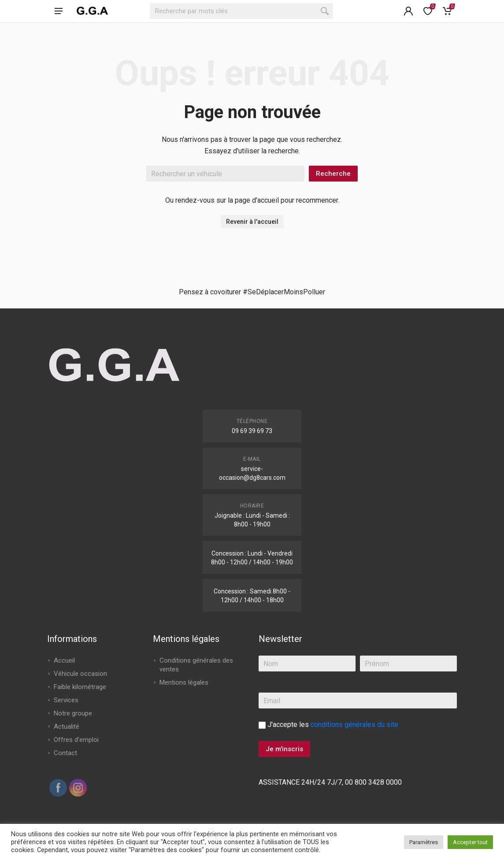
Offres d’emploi (76, 740)
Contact (65, 753)
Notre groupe (73, 713)
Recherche (333, 174)
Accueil (64, 660)
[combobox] (241, 11)
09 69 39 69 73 (252, 431)
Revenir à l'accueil (252, 222)
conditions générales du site (354, 725)
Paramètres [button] (424, 842)
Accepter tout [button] (470, 842)
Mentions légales (184, 682)
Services (66, 700)
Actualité (67, 727)
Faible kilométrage (80, 687)
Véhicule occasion (80, 674)
